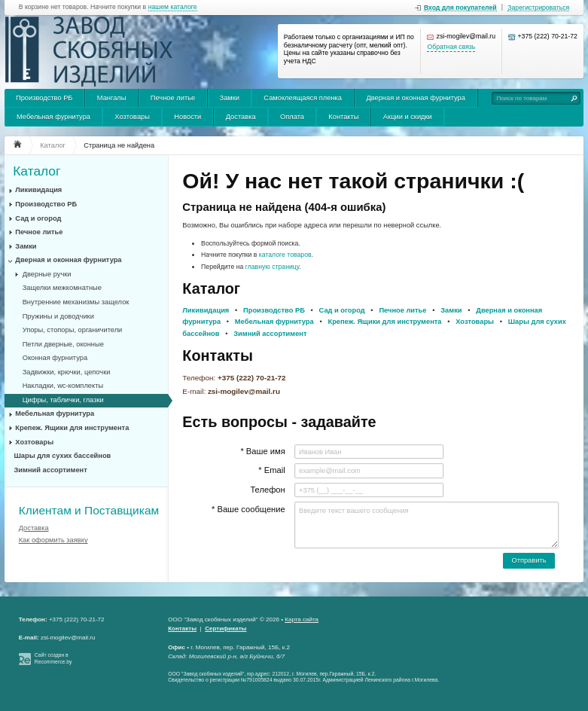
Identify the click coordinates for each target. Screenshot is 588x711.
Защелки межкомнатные (62, 288)
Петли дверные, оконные (63, 344)
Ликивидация (38, 190)
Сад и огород (38, 218)
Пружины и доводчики (58, 316)
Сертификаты (225, 629)
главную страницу (273, 267)
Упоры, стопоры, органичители (73, 330)
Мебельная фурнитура (53, 117)
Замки (230, 98)
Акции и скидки (408, 117)
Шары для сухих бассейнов (63, 456)
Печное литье (173, 98)
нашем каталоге (173, 7)
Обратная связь (451, 47)
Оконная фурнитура (55, 358)
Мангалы (112, 98)
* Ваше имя (262, 451)
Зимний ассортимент (51, 470)
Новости (187, 117)
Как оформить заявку (53, 540)
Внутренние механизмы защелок (76, 302)
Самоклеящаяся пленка (303, 98)
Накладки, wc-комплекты (63, 386)
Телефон (267, 490)
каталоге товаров (285, 255)
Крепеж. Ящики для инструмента (72, 428)
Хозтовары (132, 117)
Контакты (343, 117)
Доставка (241, 117)
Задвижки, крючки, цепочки (67, 372)
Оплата (292, 117)
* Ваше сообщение (248, 509)
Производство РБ (44, 98)
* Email (271, 470)
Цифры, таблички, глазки (63, 400)
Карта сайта (302, 619)
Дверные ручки (47, 274)
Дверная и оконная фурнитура (416, 98)
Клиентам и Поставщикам (89, 510)
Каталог (37, 171)
